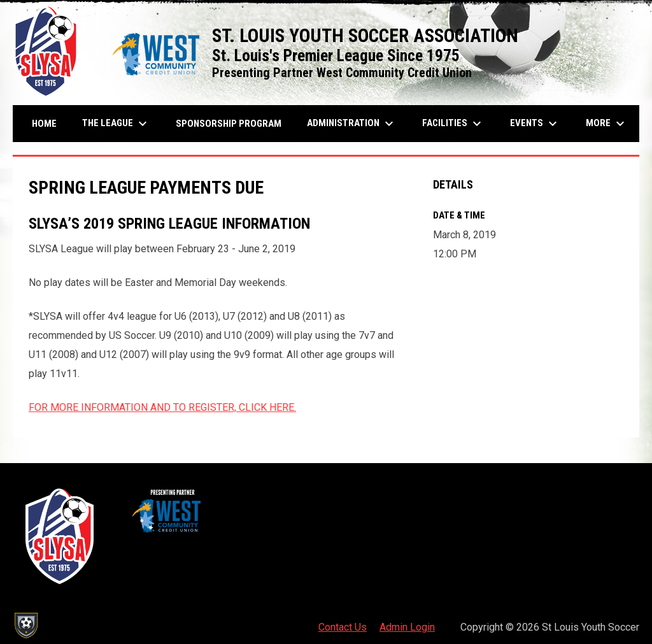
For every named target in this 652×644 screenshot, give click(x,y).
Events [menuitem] (535, 124)
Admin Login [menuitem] (407, 627)
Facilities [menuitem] (453, 124)
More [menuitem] (607, 124)
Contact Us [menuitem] (343, 627)
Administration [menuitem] (352, 124)
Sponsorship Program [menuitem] (233, 123)
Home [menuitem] (44, 124)
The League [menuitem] (116, 124)
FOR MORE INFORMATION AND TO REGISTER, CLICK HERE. (162, 407)
